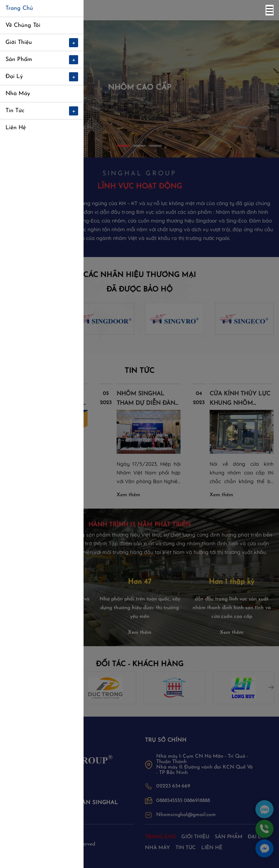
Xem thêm (35, 495)
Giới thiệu (195, 837)
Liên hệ (212, 848)
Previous (5, 685)
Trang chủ (160, 837)
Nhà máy (157, 848)
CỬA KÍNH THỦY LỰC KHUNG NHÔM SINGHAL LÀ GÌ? (240, 403)
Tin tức (186, 848)
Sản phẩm (229, 837)
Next (270, 685)
